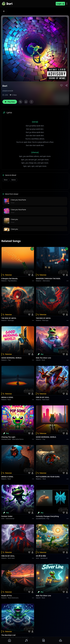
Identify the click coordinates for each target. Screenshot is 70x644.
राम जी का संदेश (41, 556)
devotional (44, 558)
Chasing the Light (8, 437)
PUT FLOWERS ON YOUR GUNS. (48, 477)
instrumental (10, 519)
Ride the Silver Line (44, 358)
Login (60, 4)
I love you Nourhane (18, 200)
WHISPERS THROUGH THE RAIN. (48, 278)
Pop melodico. (13, 281)
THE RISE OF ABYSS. (9, 318)
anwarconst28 (8, 91)
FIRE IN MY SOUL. (43, 397)
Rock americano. (13, 598)
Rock (43, 360)
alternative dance (18, 439)
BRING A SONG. (7, 397)
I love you (14, 219)
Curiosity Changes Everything (47, 516)
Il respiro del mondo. (10, 278)
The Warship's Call (8, 635)
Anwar (13, 203)
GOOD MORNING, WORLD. (12, 358)
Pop (9, 360)
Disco (6, 180)
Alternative (46, 281)
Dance (14, 180)
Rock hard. (46, 400)
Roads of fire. (7, 596)
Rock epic (11, 320)
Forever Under (7, 516)
